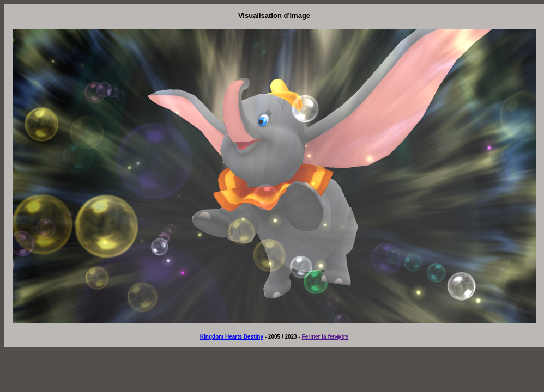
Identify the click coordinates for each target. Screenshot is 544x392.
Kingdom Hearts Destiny (232, 337)
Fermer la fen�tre (325, 337)
